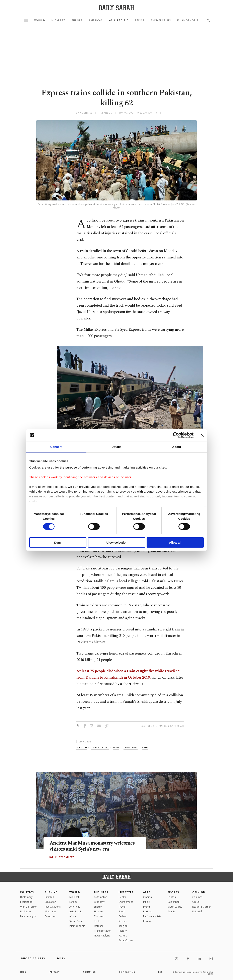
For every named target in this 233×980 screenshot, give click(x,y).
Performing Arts (152, 916)
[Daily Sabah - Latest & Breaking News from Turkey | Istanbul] (116, 8)
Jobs (23, 972)
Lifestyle (126, 892)
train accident (100, 747)
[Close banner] (202, 435)
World (40, 20)
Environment (126, 902)
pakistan (82, 747)
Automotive (101, 897)
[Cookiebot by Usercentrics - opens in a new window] (176, 435)
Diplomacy (26, 897)
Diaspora (50, 916)
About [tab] (177, 447)
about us (89, 972)
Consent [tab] (56, 447)
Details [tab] (116, 447)
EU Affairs (26, 911)
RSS (160, 972)
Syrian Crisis (161, 20)
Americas (96, 20)
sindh (145, 747)
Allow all (175, 542)
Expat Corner (126, 940)
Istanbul (49, 897)
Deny (58, 542)
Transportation (103, 931)
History (123, 931)
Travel (122, 907)
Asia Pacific (119, 20)
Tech (97, 921)
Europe (77, 20)
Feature (123, 936)
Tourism (99, 916)
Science (123, 921)
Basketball (174, 902)
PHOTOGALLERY (65, 857)
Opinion (199, 892)
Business (101, 892)
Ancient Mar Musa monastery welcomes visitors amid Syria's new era (93, 846)
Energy (98, 907)
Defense (99, 926)
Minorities (51, 911)
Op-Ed (196, 902)
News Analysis (28, 916)
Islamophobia (188, 20)
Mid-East (58, 20)
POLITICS (27, 892)
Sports (173, 892)
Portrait (147, 911)
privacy (55, 972)
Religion (123, 926)
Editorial (197, 911)
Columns (197, 897)
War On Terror (29, 907)
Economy (99, 902)
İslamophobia (77, 926)
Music (146, 902)
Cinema (147, 897)
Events (147, 907)
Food (122, 911)
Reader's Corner (202, 907)
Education (51, 902)
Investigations (53, 907)
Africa (140, 20)
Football (172, 897)
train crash (131, 747)
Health (122, 897)
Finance (98, 911)
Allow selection (116, 542)
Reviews (148, 921)
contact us (127, 972)
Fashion (123, 916)
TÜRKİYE (51, 892)
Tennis (171, 911)
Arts (147, 892)
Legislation (26, 902)
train (116, 747)
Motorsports (175, 907)
